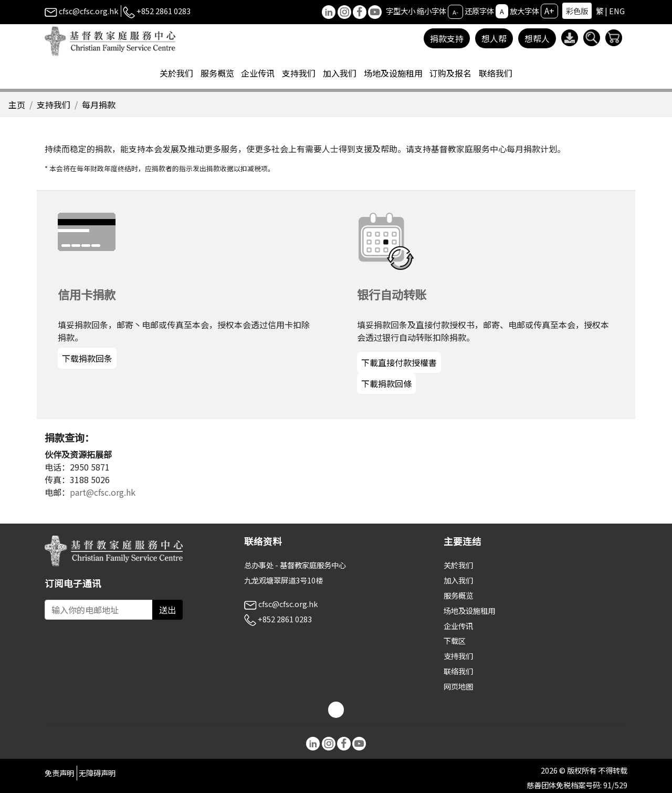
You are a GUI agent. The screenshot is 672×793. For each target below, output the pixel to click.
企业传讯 (458, 626)
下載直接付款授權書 (399, 362)
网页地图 (458, 686)
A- (455, 12)
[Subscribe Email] (99, 610)
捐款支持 (447, 38)
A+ (549, 11)
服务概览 (458, 595)
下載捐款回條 (386, 383)
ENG (617, 11)
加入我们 (458, 580)
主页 (17, 105)
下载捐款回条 (87, 358)
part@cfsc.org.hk (103, 492)
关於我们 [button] (176, 73)
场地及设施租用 (469, 611)
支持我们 (54, 105)
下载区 (455, 640)
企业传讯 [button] (258, 73)
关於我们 (458, 565)
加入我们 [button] (340, 73)
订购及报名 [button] (450, 73)
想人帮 (494, 38)
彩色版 (577, 11)
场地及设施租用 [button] (393, 73)
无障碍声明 (97, 773)
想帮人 (537, 38)
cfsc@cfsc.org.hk (81, 11)
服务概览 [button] (217, 73)
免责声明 (59, 773)
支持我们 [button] (299, 73)
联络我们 (496, 73)
